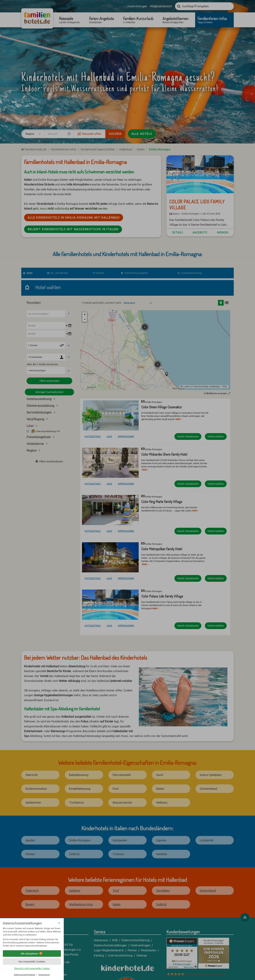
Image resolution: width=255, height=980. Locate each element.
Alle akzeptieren (32, 954)
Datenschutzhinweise (25, 975)
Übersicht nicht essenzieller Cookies (32, 968)
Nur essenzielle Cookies (32, 962)
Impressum (44, 975)
